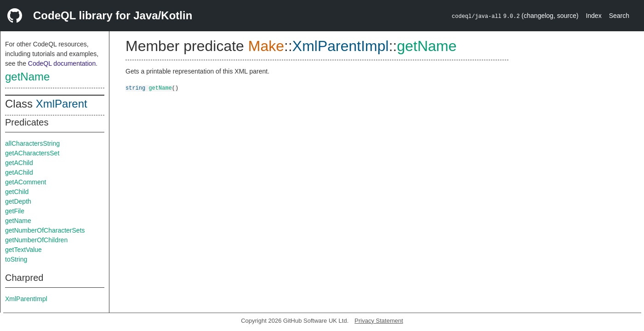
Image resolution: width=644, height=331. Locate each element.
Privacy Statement (379, 321)
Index (593, 16)
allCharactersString (32, 143)
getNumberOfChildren (36, 240)
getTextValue (23, 250)
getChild (17, 192)
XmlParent (62, 104)
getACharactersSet (32, 153)
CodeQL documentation (62, 63)
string (135, 88)
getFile (15, 211)
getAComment (26, 182)
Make (266, 46)
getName (27, 77)
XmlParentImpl (26, 299)
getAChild (19, 163)
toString (16, 259)
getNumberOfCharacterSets (45, 230)
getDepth (18, 201)
